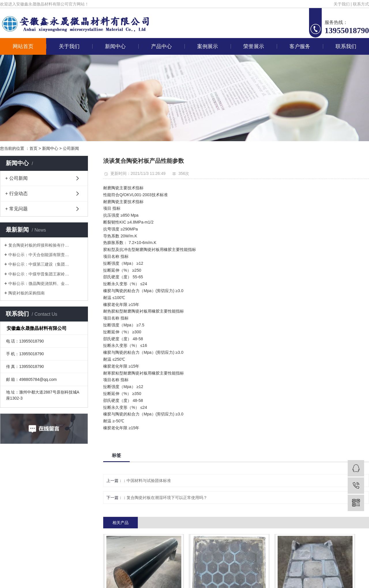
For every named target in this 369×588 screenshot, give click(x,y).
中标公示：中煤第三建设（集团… (39, 264)
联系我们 (346, 46)
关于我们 (342, 4)
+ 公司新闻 (16, 178)
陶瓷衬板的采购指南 (27, 293)
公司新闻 (71, 148)
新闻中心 (115, 46)
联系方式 (361, 4)
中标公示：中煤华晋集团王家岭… (39, 274)
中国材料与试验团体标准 (149, 481)
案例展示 (208, 46)
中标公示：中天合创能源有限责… (39, 255)
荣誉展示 (254, 46)
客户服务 (300, 46)
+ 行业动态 (16, 193)
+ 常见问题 (16, 209)
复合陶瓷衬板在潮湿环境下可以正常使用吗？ (167, 498)
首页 (33, 148)
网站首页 (23, 46)
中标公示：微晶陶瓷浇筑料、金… (39, 283)
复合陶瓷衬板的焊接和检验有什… (39, 245)
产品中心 (161, 46)
